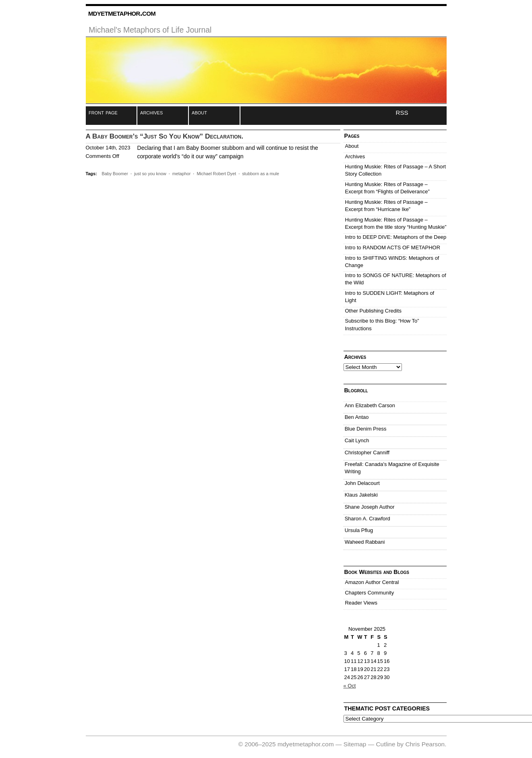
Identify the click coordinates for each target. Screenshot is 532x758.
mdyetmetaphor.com (122, 13)
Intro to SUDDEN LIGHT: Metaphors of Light (390, 297)
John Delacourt (362, 483)
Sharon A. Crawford (367, 519)
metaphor (182, 174)
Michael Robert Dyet (216, 174)
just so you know (150, 174)
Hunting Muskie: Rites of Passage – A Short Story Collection (396, 170)
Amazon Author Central (372, 582)
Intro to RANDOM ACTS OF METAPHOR (393, 247)
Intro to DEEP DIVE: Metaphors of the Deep (396, 237)
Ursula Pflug (359, 530)
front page (103, 112)
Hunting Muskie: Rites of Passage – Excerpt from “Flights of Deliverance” (387, 188)
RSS (402, 113)
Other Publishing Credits (373, 311)
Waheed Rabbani (365, 542)
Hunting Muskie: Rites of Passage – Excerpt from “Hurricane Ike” (386, 206)
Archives (355, 156)
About (352, 146)
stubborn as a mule (261, 174)
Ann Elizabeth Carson (370, 405)
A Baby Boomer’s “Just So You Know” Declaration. (165, 136)
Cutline (385, 744)
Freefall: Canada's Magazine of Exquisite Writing (392, 468)
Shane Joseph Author (370, 507)
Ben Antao (357, 417)
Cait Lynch (357, 440)
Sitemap (355, 744)
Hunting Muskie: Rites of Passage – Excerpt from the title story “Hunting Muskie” (396, 223)
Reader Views (361, 603)
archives (151, 112)
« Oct (350, 686)
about (199, 112)
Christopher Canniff (367, 453)
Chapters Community (370, 593)
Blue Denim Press (366, 429)
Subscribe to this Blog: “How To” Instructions (382, 324)
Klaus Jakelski (361, 495)
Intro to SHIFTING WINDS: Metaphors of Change (392, 262)
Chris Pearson (425, 744)
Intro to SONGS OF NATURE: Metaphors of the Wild (396, 279)
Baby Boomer (115, 174)
